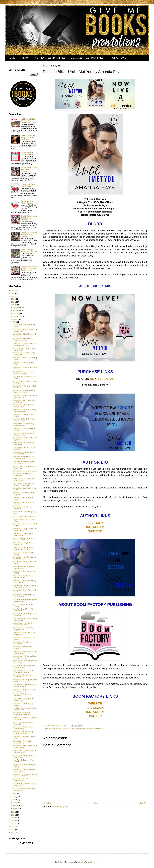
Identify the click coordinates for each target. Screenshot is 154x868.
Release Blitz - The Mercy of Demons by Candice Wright (25, 775)
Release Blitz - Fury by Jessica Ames (25, 471)
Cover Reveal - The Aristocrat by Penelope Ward (23, 539)
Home (96, 803)
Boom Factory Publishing (65, 728)
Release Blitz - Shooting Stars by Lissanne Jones (23, 434)
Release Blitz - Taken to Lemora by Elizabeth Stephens (24, 344)
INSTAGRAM (95, 527)
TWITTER (95, 716)
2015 (13, 827)
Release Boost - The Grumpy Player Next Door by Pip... (25, 657)
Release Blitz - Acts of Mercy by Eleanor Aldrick (23, 406)
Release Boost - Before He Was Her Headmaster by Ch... (25, 586)
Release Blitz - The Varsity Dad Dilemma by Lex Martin (23, 548)
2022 (13, 302)
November (17, 310)
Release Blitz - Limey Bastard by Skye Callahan (23, 596)
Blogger (96, 862)
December (17, 307)
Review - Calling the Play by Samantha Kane (29, 251)
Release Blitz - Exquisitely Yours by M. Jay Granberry (24, 411)
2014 (13, 830)
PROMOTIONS (118, 58)
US (92, 379)
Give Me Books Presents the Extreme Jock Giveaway (29, 169)
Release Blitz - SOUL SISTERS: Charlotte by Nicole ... (23, 373)
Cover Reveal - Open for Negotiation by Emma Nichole (25, 685)
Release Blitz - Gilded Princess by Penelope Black (24, 676)
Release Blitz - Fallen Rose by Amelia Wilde (23, 534)
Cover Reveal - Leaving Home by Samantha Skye (24, 666)
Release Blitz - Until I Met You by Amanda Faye (23, 728)
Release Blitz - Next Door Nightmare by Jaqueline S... (25, 396)
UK (99, 379)
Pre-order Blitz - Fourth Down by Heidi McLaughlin (23, 425)
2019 (13, 815)
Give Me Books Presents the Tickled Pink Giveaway (29, 218)
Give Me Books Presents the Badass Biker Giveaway (29, 235)
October (16, 313)
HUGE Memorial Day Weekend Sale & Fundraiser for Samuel (28, 121)
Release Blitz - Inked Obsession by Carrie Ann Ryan (24, 558)
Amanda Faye (53, 728)
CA (106, 379)
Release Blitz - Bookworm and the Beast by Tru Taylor (24, 392)
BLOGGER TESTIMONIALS (87, 58)
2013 (13, 833)
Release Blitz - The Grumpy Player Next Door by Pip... (24, 770)
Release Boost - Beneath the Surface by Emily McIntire (25, 751)
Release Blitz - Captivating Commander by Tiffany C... (22, 714)
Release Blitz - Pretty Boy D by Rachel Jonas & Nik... (23, 733)
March (15, 803)
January (16, 808)
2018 (13, 818)
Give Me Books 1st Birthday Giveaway (27, 154)
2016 (13, 824)
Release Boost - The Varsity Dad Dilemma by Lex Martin (23, 484)
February (16, 806)
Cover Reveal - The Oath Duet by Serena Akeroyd (24, 420)
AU (112, 379)
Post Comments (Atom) (60, 807)
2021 (13, 305)
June (15, 794)
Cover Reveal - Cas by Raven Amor (24, 516)
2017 (13, 821)
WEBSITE (95, 531)
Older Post (143, 803)
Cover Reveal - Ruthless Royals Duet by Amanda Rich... (25, 600)
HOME (12, 58)
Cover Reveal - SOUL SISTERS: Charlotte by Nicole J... (23, 671)
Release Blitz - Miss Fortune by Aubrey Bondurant (23, 340)
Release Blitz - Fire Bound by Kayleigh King (22, 742)
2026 (13, 290)
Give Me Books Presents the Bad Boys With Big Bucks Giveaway (29, 268)
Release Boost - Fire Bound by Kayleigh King (23, 629)
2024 (13, 296)
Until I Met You (99, 728)
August (15, 319)
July (14, 322)
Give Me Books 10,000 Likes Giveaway (28, 185)
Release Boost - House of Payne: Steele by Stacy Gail (29, 138)
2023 (13, 299)
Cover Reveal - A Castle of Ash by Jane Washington (24, 458)
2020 (13, 812)
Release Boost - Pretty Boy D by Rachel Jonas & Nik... (23, 624)
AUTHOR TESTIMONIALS (50, 58)
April (15, 800)
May (15, 797)
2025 (13, 293)
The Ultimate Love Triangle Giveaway (27, 202)
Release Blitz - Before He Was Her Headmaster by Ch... (24, 690)
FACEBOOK (95, 523)
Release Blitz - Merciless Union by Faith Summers (24, 577)
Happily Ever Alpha (79, 728)
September (17, 316)
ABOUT (25, 58)
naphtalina (81, 862)
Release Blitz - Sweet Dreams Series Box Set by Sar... (25, 780)
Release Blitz (90, 728)
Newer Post (47, 803)
